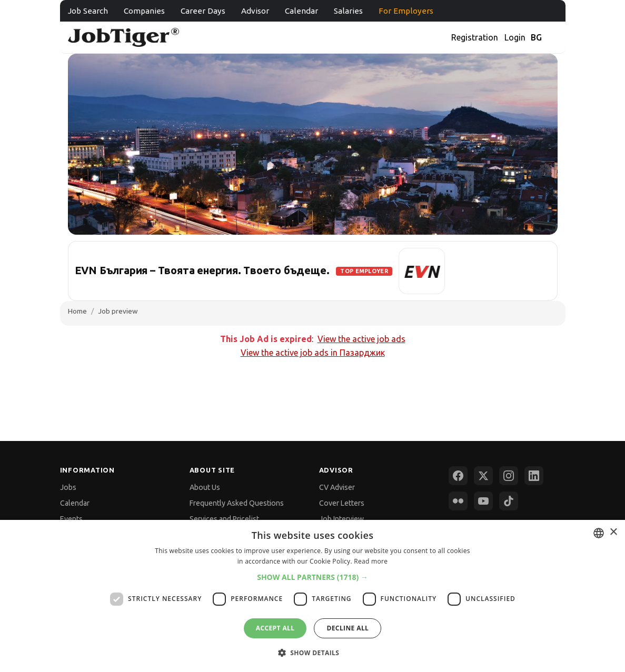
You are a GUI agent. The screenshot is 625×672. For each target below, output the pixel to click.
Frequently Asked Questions (237, 503)
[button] (312, 577)
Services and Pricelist (224, 519)
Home (77, 311)
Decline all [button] (348, 628)
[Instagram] (509, 476)
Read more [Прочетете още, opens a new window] (371, 561)
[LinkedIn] (534, 476)
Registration (475, 37)
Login (515, 37)
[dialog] (312, 596)
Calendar (301, 11)
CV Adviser (337, 487)
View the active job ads (361, 339)
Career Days (203, 11)
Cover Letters (342, 503)
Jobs (68, 487)
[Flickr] (458, 501)
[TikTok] (509, 501)
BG (536, 37)
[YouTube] (483, 501)
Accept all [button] (275, 628)
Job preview (118, 311)
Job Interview (341, 519)
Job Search (88, 11)
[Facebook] (458, 476)
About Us (205, 487)
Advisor (255, 11)
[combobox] (599, 533)
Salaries (348, 11)
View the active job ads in (313, 353)
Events (71, 519)
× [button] (613, 532)
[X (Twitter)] (483, 476)
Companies (144, 11)
